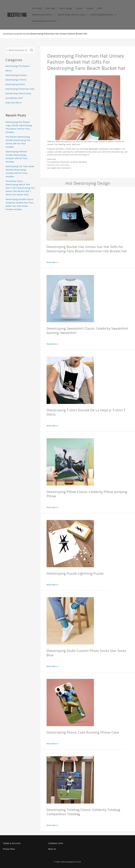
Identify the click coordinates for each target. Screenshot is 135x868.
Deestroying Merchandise (19, 34)
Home (5, 34)
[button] (43, 15)
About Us (52, 849)
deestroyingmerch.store (71, 862)
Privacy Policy (9, 849)
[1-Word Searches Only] (17, 50)
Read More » (53, 262)
